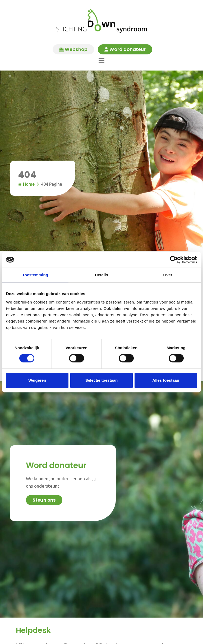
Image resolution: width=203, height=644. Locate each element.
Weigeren (37, 380)
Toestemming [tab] (35, 275)
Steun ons (44, 500)
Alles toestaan (166, 380)
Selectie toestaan (102, 380)
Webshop (73, 50)
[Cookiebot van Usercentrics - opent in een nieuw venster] (174, 260)
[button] (101, 60)
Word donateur (126, 50)
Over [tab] (168, 275)
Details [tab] (101, 275)
